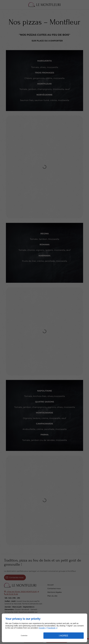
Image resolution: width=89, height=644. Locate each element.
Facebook (51, 628)
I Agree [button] (64, 636)
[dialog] (44, 628)
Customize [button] (24, 636)
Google (42, 628)
